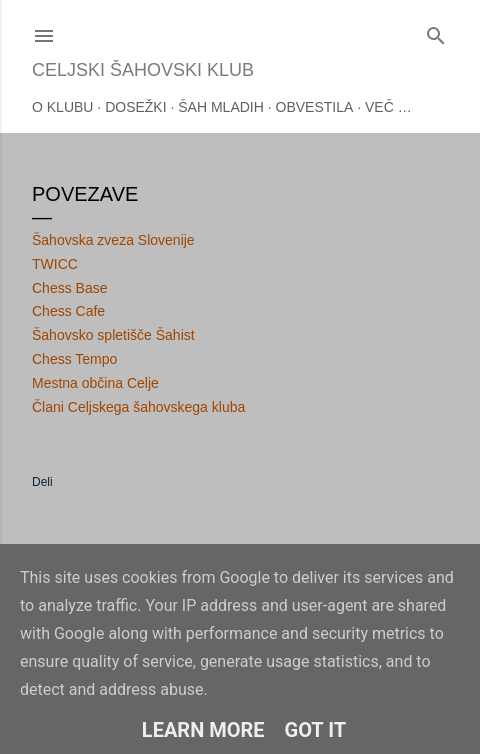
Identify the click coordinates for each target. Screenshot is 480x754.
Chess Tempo (74, 359)
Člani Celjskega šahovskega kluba (138, 407)
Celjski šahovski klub (143, 70)
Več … (388, 107)
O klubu (62, 107)
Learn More (203, 730)
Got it (316, 730)
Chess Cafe (68, 311)
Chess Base (69, 288)
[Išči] (436, 31)
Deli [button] (42, 482)
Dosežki (135, 107)
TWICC (55, 264)
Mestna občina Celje (95, 383)
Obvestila (315, 107)
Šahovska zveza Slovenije (113, 240)
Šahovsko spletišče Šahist (113, 335)
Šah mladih (221, 107)
